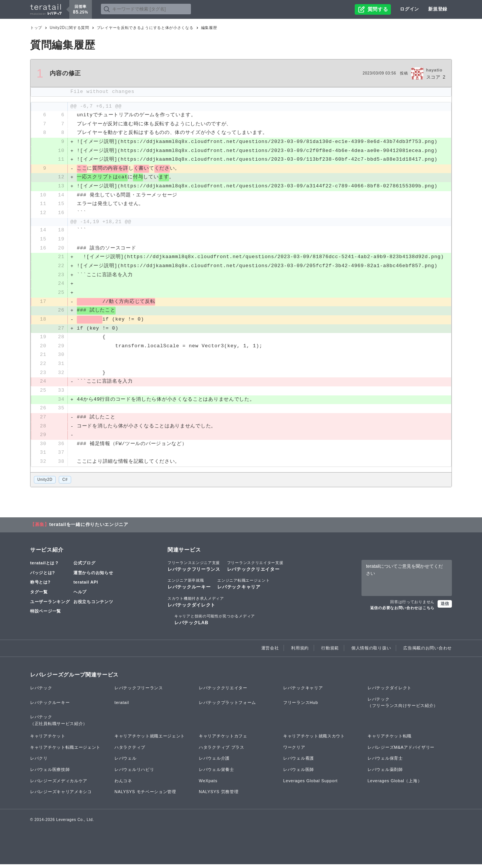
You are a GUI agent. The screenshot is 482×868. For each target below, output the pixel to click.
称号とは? (40, 586)
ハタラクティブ (130, 751)
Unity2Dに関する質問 (69, 28)
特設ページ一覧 (46, 615)
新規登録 (438, 9)
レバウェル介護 (214, 762)
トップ (36, 28)
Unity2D (45, 483)
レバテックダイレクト (196, 605)
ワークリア (294, 751)
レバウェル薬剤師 (385, 773)
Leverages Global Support (310, 784)
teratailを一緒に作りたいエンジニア (89, 529)
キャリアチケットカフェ (223, 740)
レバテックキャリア (243, 588)
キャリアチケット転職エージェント (65, 751)
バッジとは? (43, 576)
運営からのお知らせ (93, 576)
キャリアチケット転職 (390, 740)
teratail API (86, 586)
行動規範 (330, 652)
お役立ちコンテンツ (93, 605)
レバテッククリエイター (255, 570)
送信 (445, 607)
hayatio (434, 70)
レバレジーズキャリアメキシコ (61, 796)
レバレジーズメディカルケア (59, 784)
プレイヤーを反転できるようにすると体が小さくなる (145, 28)
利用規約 (300, 652)
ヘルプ (80, 596)
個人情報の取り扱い (371, 652)
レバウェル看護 (299, 762)
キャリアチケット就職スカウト (314, 740)
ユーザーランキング (50, 605)
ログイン (410, 9)
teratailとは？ (45, 567)
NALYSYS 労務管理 (219, 796)
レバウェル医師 (299, 773)
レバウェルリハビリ (134, 773)
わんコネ (123, 784)
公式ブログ (85, 567)
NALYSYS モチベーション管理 (145, 796)
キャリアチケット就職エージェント (150, 740)
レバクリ (39, 762)
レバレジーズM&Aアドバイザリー (401, 751)
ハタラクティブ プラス (222, 751)
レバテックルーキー (189, 588)
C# (65, 483)
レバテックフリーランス (194, 570)
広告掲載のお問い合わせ (428, 652)
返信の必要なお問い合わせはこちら (402, 612)
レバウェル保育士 (385, 762)
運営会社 (270, 652)
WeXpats (208, 784)
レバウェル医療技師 (50, 773)
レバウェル (126, 762)
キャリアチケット (48, 740)
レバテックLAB (215, 623)
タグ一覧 (39, 596)
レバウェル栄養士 (217, 773)
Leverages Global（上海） (395, 784)
